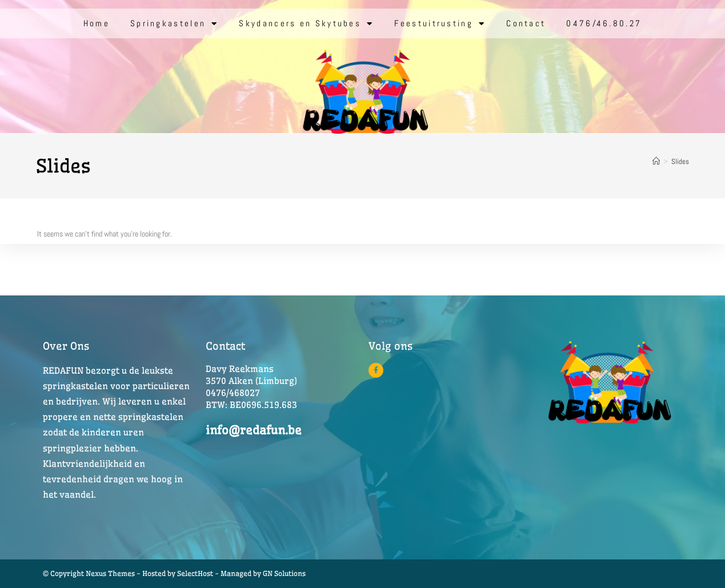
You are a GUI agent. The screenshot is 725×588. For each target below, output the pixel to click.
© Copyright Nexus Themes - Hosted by (110, 573)
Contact (526, 23)
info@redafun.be (254, 430)
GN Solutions (284, 573)
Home (97, 23)
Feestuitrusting (440, 24)
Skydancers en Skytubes (306, 24)
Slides (680, 161)
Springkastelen (175, 24)
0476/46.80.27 (604, 23)
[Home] (656, 161)
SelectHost (195, 573)
